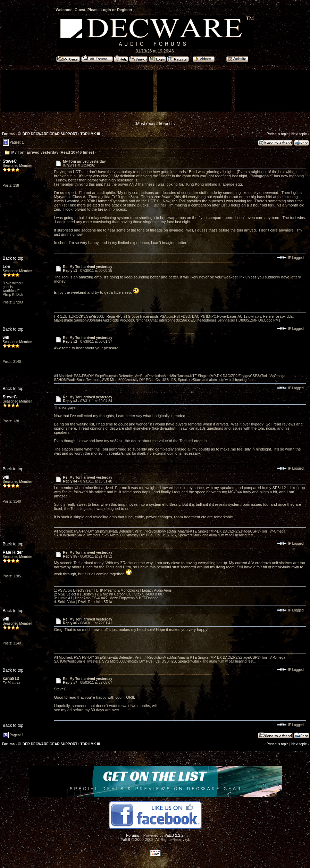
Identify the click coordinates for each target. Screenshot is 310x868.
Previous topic (278, 134)
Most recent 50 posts (155, 124)
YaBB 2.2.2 (174, 835)
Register (125, 10)
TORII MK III (90, 134)
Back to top (13, 258)
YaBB (125, 839)
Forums (9, 134)
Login (106, 10)
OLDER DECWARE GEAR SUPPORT (48, 134)
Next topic (299, 134)
